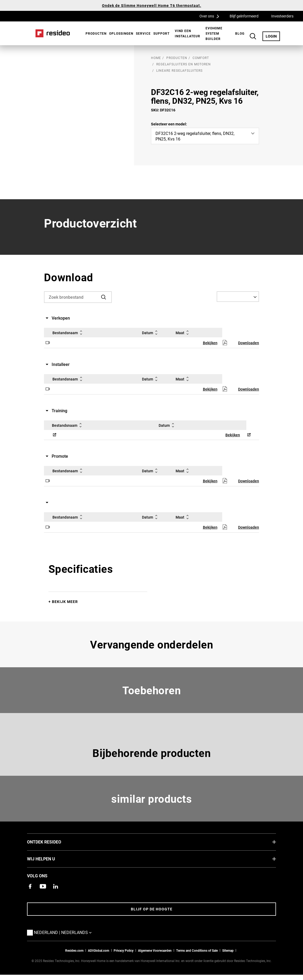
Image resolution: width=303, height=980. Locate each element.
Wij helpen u (49, 859)
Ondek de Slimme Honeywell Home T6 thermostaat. (152, 5)
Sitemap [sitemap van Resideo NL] (228, 950)
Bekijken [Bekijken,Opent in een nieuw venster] (210, 343)
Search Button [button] (253, 36)
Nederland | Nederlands (64, 932)
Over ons (211, 16)
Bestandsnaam (68, 333)
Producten (96, 33)
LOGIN (273, 36)
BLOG (240, 33)
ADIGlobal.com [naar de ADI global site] (99, 950)
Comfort (201, 58)
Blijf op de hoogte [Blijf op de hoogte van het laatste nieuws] (152, 909)
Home (53, 33)
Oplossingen (121, 33)
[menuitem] (95, 33)
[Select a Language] (238, 297)
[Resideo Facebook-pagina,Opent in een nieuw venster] (30, 886)
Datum (151, 333)
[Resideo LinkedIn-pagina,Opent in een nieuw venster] (56, 886)
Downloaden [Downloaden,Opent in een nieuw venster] (249, 343)
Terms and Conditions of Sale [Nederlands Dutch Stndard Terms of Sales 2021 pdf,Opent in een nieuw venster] (197, 950)
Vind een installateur (188, 33)
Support (161, 33)
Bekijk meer (65, 602)
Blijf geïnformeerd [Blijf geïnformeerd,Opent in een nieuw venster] (244, 16)
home (156, 58)
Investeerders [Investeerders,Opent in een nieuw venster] (282, 16)
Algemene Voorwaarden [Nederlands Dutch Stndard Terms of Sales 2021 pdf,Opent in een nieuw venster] (155, 950)
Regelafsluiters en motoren (184, 64)
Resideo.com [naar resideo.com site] (74, 950)
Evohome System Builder (214, 33)
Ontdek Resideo (52, 842)
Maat (183, 333)
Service (143, 33)
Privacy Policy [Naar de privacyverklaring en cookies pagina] (124, 950)
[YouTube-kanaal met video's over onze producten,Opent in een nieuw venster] (43, 886)
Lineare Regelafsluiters (179, 70)
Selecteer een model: (169, 124)
